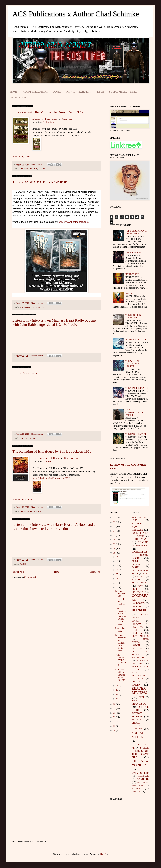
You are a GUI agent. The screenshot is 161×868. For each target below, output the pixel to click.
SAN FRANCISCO (139, 702)
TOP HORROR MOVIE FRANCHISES (136, 232)
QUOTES (136, 682)
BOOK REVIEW (140, 533)
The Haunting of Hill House (46, 458)
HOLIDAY (137, 606)
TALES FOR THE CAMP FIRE (32, 307)
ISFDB (100, 92)
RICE (35, 169)
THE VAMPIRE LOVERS (137, 388)
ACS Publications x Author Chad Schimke (76, 14)
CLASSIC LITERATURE (140, 544)
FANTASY (140, 576)
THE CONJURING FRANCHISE (134, 316)
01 (117, 557)
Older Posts (95, 572)
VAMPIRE (42, 169)
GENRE (135, 589)
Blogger (104, 854)
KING (135, 630)
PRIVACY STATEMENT (79, 92)
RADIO (23, 360)
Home (57, 572)
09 (117, 686)
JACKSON (37, 511)
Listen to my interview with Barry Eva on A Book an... (121, 598)
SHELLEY (137, 720)
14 (115, 531)
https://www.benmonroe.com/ (74, 222)
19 (115, 553)
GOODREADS (26, 169)
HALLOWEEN (139, 603)
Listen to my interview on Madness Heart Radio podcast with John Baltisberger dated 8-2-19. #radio (54, 322)
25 (115, 726)
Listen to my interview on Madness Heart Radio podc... (121, 643)
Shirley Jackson (70, 458)
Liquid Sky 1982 (25, 373)
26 (115, 730)
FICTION (136, 580)
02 (117, 561)
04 (117, 570)
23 (115, 717)
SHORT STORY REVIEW (137, 726)
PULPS (140, 679)
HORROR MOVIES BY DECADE (140, 618)
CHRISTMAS (139, 539)
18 (115, 548)
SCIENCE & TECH (140, 709)
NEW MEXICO (140, 636)
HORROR (139, 610)
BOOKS (57, 92)
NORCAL (136, 645)
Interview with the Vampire (45, 119)
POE (140, 670)
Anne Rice (67, 119)
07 (117, 583)
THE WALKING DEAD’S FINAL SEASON (133, 364)
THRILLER (143, 776)
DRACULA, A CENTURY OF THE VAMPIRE (134, 412)
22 (115, 713)
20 (115, 704)
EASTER (136, 567)
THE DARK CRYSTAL (136, 434)
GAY (141, 586)
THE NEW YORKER (140, 763)
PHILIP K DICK (140, 667)
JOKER (129, 293)
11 (115, 518)
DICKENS (136, 564)
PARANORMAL (139, 657)
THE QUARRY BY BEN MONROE (40, 182)
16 (115, 540)
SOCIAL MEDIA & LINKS (123, 92)
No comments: (37, 164)
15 (115, 535)
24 (115, 722)
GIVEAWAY (137, 592)
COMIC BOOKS (140, 557)
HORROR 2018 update (136, 339)
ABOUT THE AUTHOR (35, 92)
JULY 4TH (137, 627)
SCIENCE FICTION (28, 438)
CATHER (141, 536)
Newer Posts (19, 572)
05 (117, 574)
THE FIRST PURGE (135, 253)
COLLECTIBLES (140, 552)
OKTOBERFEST (139, 648)
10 (117, 690)
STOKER (144, 748)
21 (115, 708)
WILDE (136, 791)
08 (117, 587)
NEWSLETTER (18, 97)
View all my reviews (22, 156)
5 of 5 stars (48, 122)
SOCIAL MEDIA (138, 735)
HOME (14, 92)
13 (115, 527)
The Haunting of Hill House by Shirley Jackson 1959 (52, 451)
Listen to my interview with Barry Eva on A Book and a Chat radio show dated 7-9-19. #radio (54, 527)
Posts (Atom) (30, 577)
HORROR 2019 (132, 274)
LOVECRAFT (138, 633)
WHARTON (137, 789)
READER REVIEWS (139, 691)
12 (115, 522)
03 (117, 565)
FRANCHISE (139, 583)
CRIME (135, 561)
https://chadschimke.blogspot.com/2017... (52, 478)
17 (115, 544)
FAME (146, 574)
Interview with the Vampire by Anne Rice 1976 (47, 112)
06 (117, 579)
